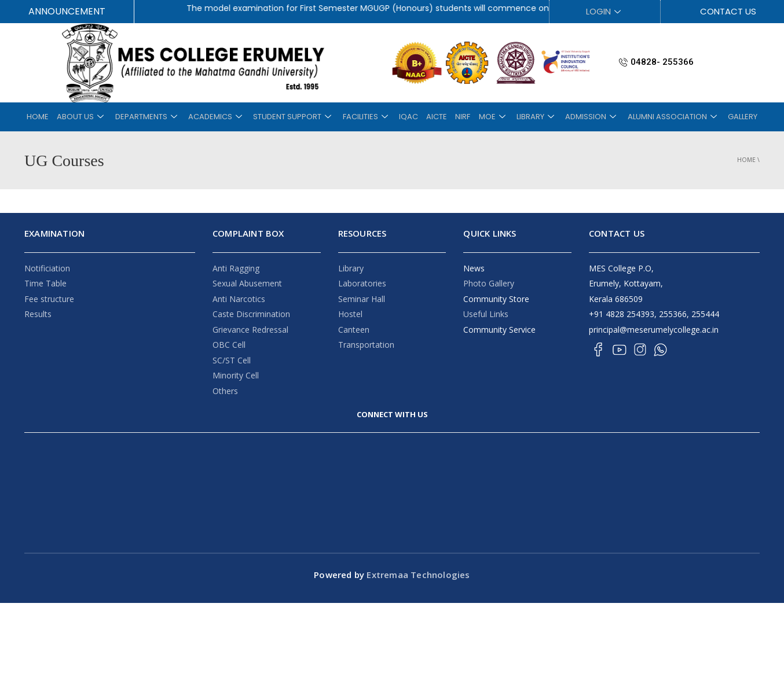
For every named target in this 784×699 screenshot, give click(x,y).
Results (38, 314)
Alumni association (660, 117)
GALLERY (726, 117)
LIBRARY (528, 117)
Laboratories (362, 283)
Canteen (354, 330)
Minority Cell (236, 375)
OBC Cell (229, 345)
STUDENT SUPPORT (300, 117)
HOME (54, 117)
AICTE (435, 117)
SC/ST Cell (232, 360)
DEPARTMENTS (159, 117)
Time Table (45, 283)
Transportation (366, 345)
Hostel (350, 314)
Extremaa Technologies (417, 575)
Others (225, 391)
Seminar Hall (362, 299)
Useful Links (486, 314)
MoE (487, 117)
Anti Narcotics (239, 299)
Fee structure (49, 299)
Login (605, 11)
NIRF (459, 117)
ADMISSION (581, 117)
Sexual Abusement (247, 283)
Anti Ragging (236, 268)
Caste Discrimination (251, 314)
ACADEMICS (225, 117)
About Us (96, 117)
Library (351, 268)
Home (746, 160)
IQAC (410, 117)
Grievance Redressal (250, 330)
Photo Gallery (489, 283)
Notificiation (47, 268)
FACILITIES (370, 117)
